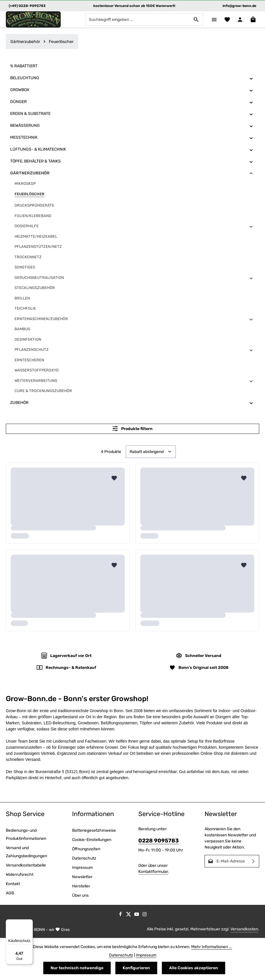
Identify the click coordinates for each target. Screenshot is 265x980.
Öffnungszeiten (86, 850)
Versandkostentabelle (26, 866)
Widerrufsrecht (20, 875)
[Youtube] (137, 916)
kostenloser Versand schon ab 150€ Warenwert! (134, 6)
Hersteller (81, 887)
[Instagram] (145, 916)
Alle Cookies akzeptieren (194, 968)
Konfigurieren (136, 968)
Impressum (82, 868)
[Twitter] (129, 916)
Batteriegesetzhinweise (94, 831)
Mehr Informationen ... (212, 947)
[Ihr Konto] (239, 20)
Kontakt (13, 884)
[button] (251, 79)
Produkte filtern (132, 429)
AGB (10, 894)
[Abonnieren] (254, 862)
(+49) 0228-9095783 (27, 6)
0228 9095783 (159, 841)
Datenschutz (84, 859)
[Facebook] (121, 916)
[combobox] (135, 20)
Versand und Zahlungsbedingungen (26, 852)
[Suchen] (194, 20)
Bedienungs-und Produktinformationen (26, 835)
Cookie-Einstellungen (92, 840)
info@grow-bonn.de (239, 6)
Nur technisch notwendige (77, 968)
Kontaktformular (153, 872)
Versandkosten (244, 930)
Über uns (80, 896)
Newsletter (82, 877)
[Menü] (212, 20)
